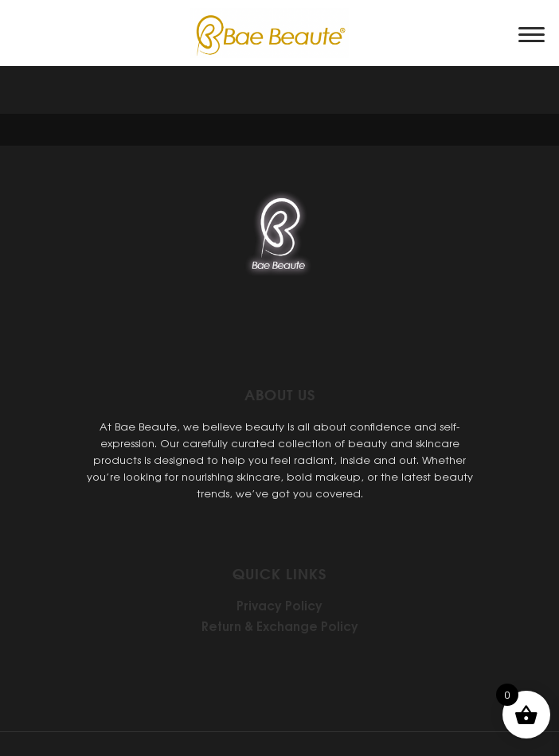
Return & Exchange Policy (280, 625)
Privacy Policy (279, 605)
